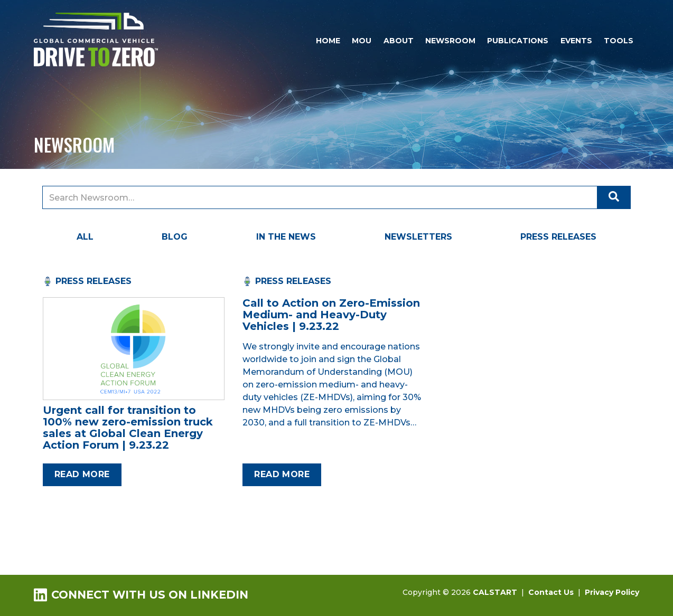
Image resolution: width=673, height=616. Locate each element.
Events (576, 41)
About (399, 41)
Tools (619, 41)
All (85, 237)
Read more (82, 474)
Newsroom (450, 41)
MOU (362, 41)
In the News (286, 237)
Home (328, 41)
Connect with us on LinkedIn (141, 595)
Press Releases (558, 237)
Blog (175, 237)
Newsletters (418, 237)
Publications (518, 41)
